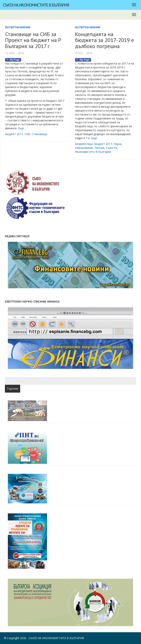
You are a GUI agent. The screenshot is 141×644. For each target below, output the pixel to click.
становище (39, 134)
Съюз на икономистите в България (36, 5)
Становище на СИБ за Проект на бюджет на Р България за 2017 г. (33, 40)
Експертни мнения (18, 27)
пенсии (99, 148)
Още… (22, 128)
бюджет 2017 (14, 134)
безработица (84, 144)
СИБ (27, 134)
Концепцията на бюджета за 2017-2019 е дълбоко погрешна (104, 40)
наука (117, 144)
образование (84, 148)
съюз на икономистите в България (96, 150)
